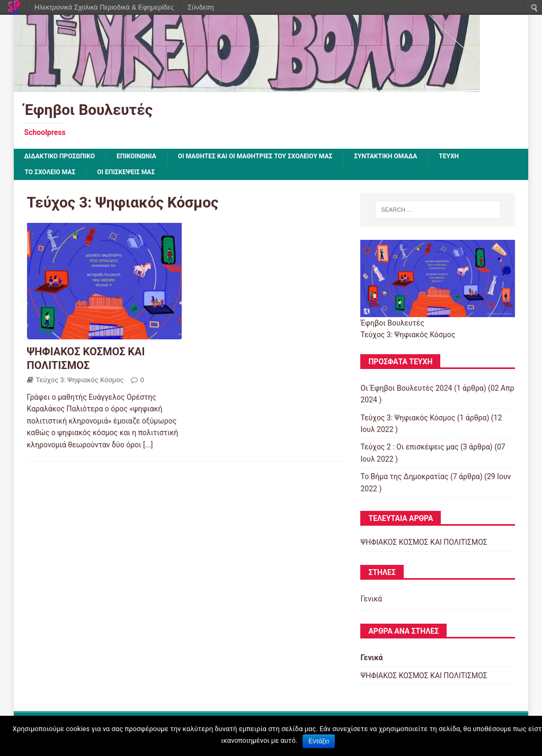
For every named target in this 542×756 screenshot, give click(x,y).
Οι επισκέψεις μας (126, 172)
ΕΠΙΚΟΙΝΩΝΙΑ (136, 156)
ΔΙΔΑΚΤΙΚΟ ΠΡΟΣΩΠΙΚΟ (60, 156)
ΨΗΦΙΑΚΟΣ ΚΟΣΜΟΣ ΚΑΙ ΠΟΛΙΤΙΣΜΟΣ (424, 542)
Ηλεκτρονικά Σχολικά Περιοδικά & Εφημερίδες (104, 7)
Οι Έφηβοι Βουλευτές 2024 (406, 388)
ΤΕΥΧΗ (449, 156)
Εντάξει (319, 741)
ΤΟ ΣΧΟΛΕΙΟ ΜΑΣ (50, 172)
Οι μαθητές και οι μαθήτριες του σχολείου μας (255, 156)
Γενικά (371, 599)
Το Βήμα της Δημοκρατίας (404, 476)
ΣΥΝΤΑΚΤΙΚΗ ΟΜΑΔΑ (385, 156)
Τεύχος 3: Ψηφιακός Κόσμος (80, 380)
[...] (148, 445)
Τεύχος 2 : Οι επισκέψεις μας (409, 447)
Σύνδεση (201, 7)
